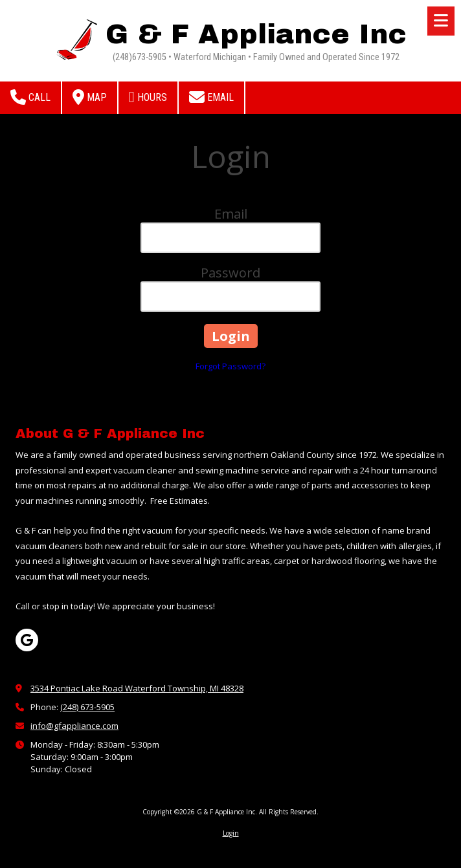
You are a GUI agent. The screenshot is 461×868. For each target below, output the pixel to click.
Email (211, 97)
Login (231, 833)
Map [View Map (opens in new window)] (90, 97)
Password (231, 273)
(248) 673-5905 (87, 707)
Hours (148, 97)
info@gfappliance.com (74, 726)
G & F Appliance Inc (256, 34)
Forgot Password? (231, 366)
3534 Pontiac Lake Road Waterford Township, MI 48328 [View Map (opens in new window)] (137, 688)
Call (30, 97)
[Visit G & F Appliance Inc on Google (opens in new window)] (27, 640)
